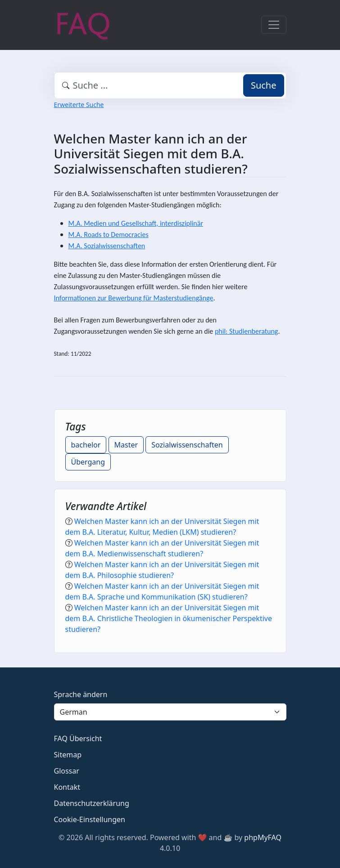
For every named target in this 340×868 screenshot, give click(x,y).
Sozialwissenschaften (187, 445)
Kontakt (67, 787)
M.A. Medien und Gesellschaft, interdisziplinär (136, 223)
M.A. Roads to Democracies (109, 235)
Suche (264, 85)
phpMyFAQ (263, 837)
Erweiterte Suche (79, 105)
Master (126, 445)
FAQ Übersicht (78, 738)
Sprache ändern (81, 694)
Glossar (67, 771)
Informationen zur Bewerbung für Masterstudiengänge (134, 298)
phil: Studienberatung (246, 331)
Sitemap (68, 755)
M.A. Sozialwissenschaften (107, 246)
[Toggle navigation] (274, 25)
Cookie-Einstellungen (90, 819)
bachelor (86, 445)
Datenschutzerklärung (92, 803)
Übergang (88, 462)
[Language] (170, 712)
